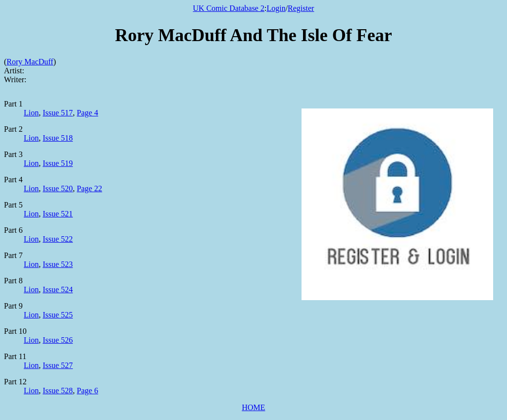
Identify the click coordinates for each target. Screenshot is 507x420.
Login (276, 8)
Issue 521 (58, 214)
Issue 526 (58, 340)
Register (301, 8)
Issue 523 (58, 264)
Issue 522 (58, 239)
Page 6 (87, 391)
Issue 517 (58, 113)
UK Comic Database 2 (229, 8)
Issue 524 (58, 289)
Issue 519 (58, 163)
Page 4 (87, 113)
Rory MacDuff (30, 62)
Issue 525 (58, 315)
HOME (253, 407)
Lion (31, 113)
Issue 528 (58, 391)
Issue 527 (58, 365)
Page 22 (89, 188)
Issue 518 (58, 138)
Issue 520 (58, 188)
